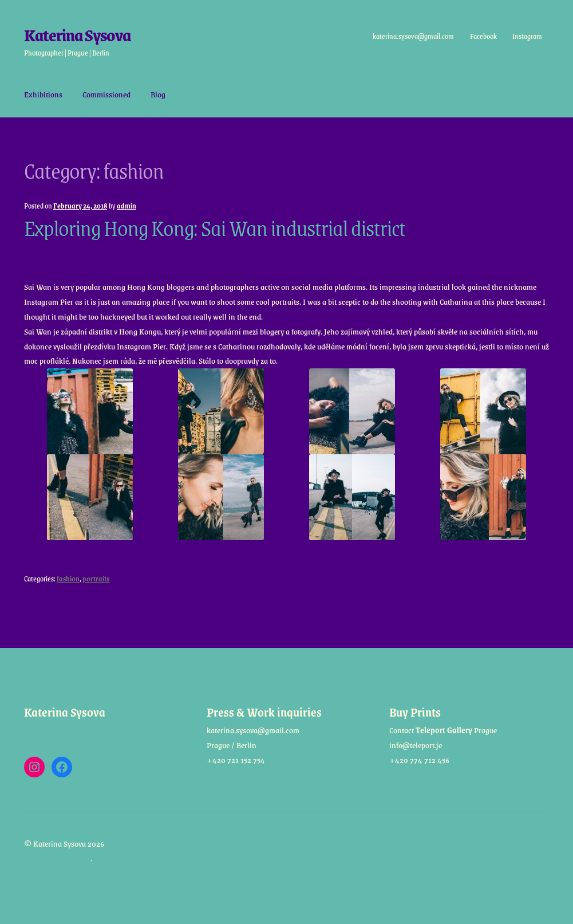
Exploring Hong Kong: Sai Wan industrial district (215, 227)
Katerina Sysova (77, 35)
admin (127, 206)
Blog (158, 94)
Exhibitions (43, 94)
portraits (96, 579)
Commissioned (106, 94)
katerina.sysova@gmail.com (413, 36)
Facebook (483, 36)
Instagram (527, 36)
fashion (68, 579)
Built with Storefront (57, 858)
